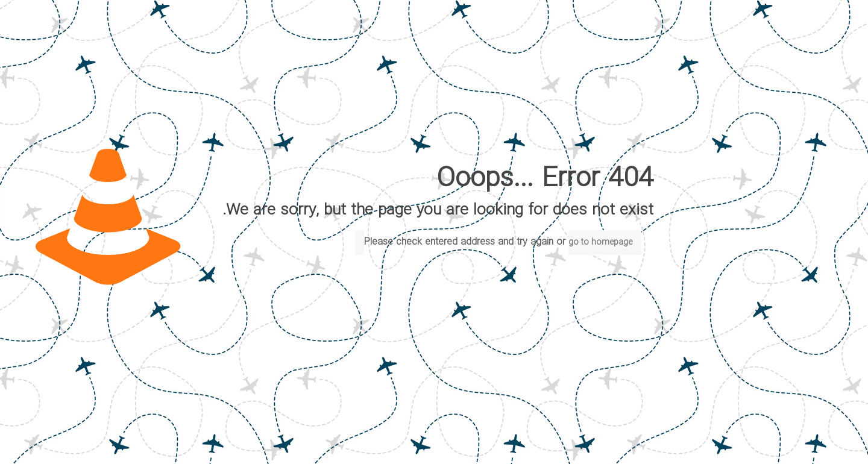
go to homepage (600, 243)
